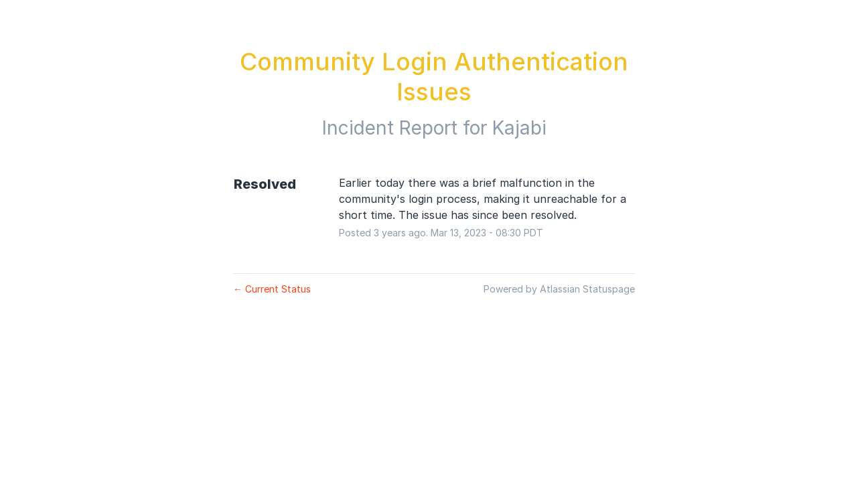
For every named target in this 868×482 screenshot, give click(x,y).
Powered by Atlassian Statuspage (559, 289)
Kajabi (519, 128)
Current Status (272, 289)
